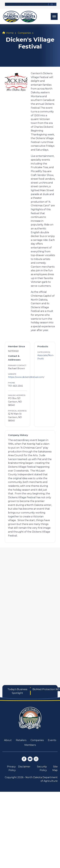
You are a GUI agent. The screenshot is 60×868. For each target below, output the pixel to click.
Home (10, 33)
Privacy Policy (11, 768)
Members (30, 745)
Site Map (55, 768)
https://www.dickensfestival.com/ (26, 377)
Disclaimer (24, 767)
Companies (24, 33)
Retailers (21, 740)
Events (52, 740)
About (8, 740)
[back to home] (20, 16)
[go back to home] (30, 720)
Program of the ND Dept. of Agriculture (26, 4)
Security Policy (42, 768)
